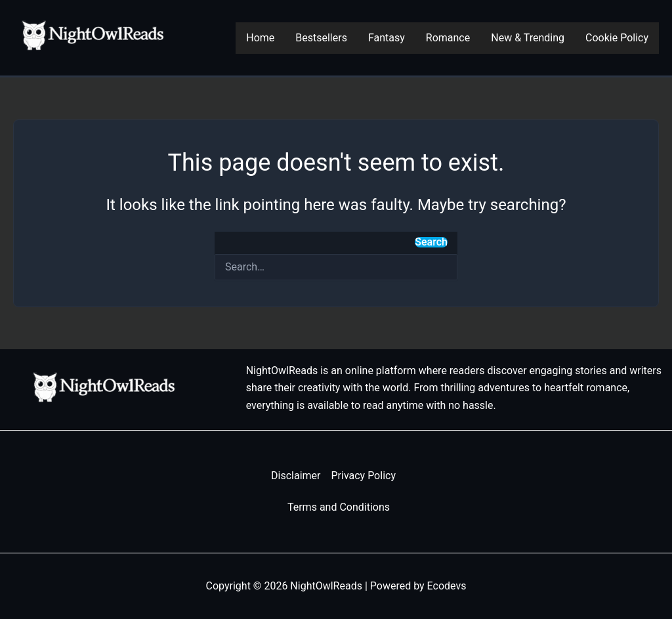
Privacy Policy (363, 476)
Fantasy (387, 38)
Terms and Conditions (339, 507)
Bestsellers (321, 38)
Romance (448, 38)
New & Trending (528, 38)
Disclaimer (296, 476)
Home (260, 38)
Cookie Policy (617, 38)
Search (431, 242)
